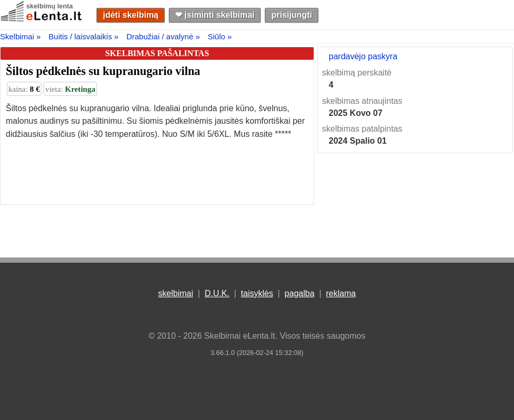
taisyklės (257, 293)
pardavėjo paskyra (363, 56)
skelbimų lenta (50, 6)
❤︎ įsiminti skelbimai (215, 15)
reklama (341, 293)
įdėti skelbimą (131, 15)
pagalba (300, 293)
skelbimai (176, 293)
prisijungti (292, 15)
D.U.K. (217, 293)
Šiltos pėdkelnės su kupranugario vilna (103, 71)
